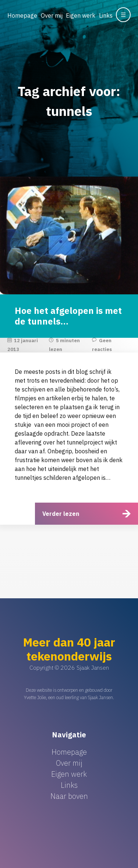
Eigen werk (81, 15)
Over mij (52, 15)
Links (106, 15)
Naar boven (69, 796)
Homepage (22, 15)
